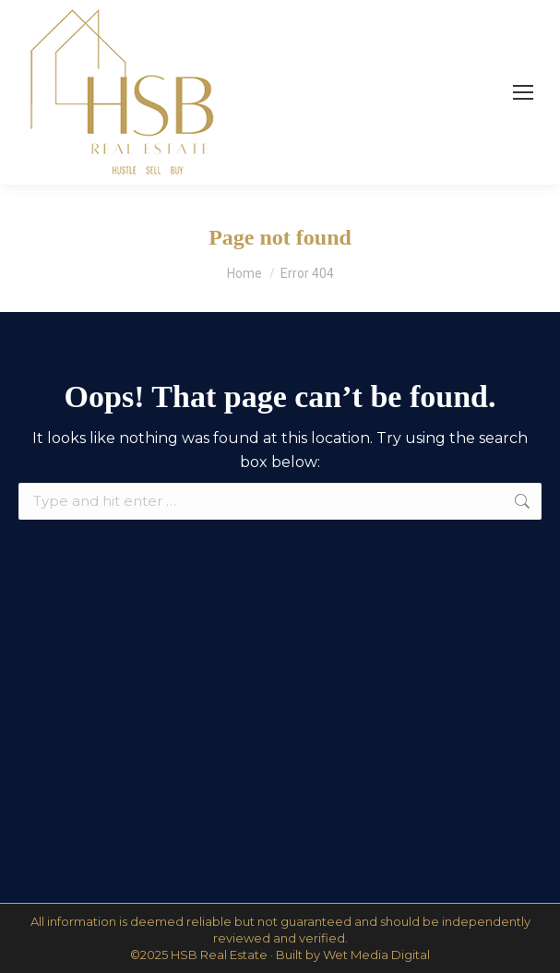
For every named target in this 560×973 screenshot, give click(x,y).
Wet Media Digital (376, 955)
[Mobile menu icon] (523, 92)
